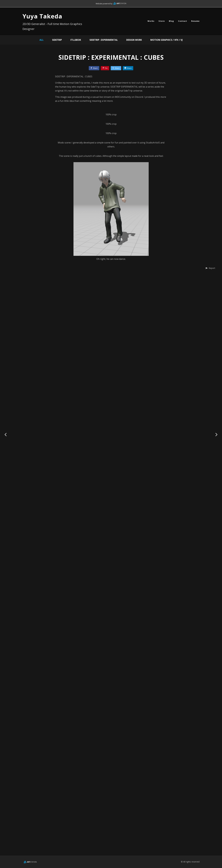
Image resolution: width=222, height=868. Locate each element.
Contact (183, 21)
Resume (195, 21)
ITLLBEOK (76, 40)
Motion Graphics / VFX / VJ (166, 40)
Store (162, 21)
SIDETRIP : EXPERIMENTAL (104, 40)
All (42, 40)
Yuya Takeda (42, 16)
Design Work (134, 40)
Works (151, 21)
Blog (171, 21)
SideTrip (57, 40)
